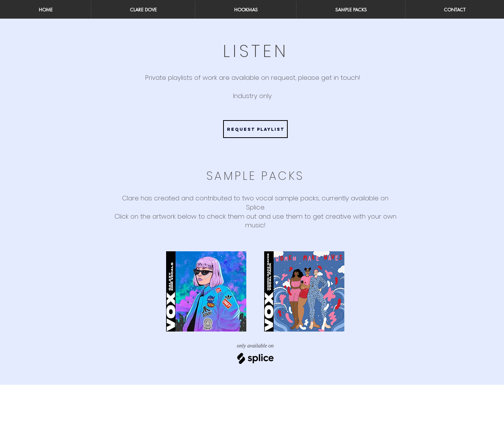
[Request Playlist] (255, 129)
